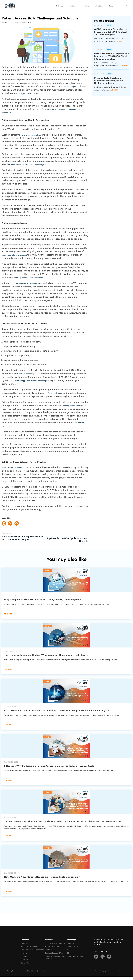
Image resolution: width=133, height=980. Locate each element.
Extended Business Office (54, 957)
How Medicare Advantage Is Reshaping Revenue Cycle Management (42, 880)
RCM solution (76, 335)
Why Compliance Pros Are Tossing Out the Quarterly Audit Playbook (43, 603)
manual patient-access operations (32, 279)
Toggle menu (127, 6)
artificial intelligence (56, 395)
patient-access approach (32, 376)
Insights (86, 6)
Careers (112, 6)
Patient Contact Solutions (54, 950)
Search (120, 6)
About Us (99, 6)
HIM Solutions (50, 953)
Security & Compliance (29, 950)
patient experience (26, 431)
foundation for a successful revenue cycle (33, 165)
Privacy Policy (12, 974)
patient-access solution (33, 135)
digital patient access (36, 93)
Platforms (73, 6)
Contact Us (25, 967)
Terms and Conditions (28, 974)
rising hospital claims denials (17, 256)
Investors (24, 963)
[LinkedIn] (96, 960)
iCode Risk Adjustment (75, 960)
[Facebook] (109, 960)
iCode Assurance (72, 947)
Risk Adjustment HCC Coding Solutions (56, 961)
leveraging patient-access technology (44, 382)
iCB (68, 957)
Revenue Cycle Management (55, 947)
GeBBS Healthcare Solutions (17, 474)
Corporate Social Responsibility (32, 953)
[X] (103, 960)
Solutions (60, 6)
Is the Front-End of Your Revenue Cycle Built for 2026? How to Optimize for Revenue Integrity (56, 714)
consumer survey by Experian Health (34, 285)
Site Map (43, 974)
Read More (121, 41)
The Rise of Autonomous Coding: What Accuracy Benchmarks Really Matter (46, 659)
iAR (68, 953)
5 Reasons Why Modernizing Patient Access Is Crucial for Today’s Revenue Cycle (49, 769)
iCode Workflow (72, 950)
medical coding (69, 87)
